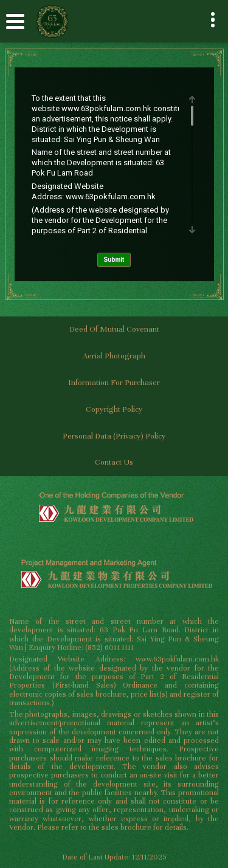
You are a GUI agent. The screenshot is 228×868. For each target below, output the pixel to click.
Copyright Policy (114, 409)
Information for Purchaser (114, 383)
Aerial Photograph (114, 356)
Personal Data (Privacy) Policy (114, 436)
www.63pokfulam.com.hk (106, 108)
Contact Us (114, 462)
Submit (114, 260)
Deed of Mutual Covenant (114, 329)
